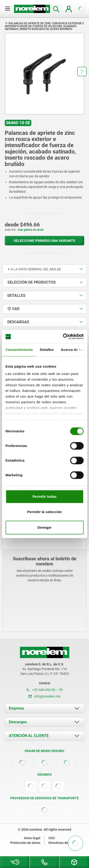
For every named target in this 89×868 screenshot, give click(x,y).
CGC (52, 838)
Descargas (18, 722)
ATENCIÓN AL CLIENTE (29, 736)
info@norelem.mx (44, 696)
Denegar (44, 527)
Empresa (16, 708)
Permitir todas (44, 496)
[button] (82, 72)
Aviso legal (32, 838)
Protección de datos (25, 843)
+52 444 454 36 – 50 (44, 690)
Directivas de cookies (64, 843)
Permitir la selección (45, 512)
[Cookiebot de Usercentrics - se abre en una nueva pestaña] (63, 336)
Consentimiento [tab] (19, 350)
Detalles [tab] (47, 350)
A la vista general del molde (34, 269)
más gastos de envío (31, 230)
